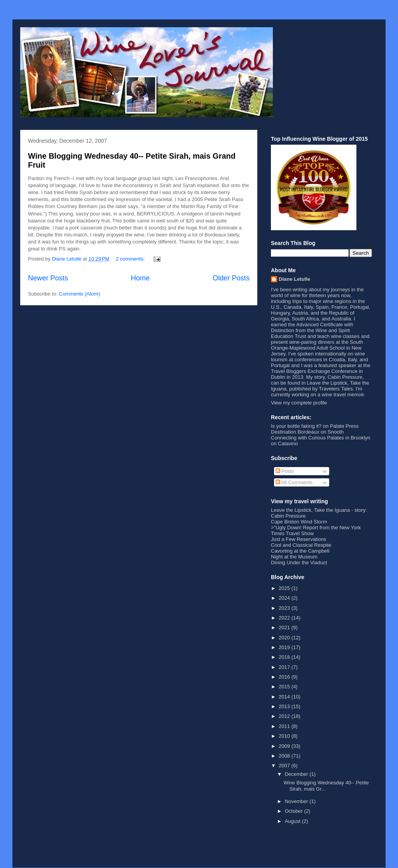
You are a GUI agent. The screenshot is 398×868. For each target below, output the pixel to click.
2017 (285, 667)
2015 (285, 687)
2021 (285, 627)
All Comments (294, 482)
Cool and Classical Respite (301, 545)
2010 (285, 736)
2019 (285, 647)
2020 (285, 638)
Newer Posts (48, 278)
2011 (285, 726)
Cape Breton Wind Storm (299, 522)
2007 (285, 766)
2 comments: (131, 259)
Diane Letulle (294, 279)
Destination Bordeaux (295, 432)
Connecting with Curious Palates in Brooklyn (321, 438)
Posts (285, 471)
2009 (285, 746)
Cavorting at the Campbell (300, 551)
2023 (285, 608)
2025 (285, 588)
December (297, 774)
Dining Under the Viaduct (299, 563)
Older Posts (231, 278)
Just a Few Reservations (298, 539)
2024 (285, 598)
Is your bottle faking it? (296, 426)
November (297, 801)
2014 (285, 697)
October (295, 811)
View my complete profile (299, 403)
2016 (285, 677)
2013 (285, 706)
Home (141, 278)
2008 (285, 756)
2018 (285, 657)
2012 (285, 716)
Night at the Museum (294, 557)
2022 (285, 618)
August (293, 821)
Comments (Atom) (79, 294)
